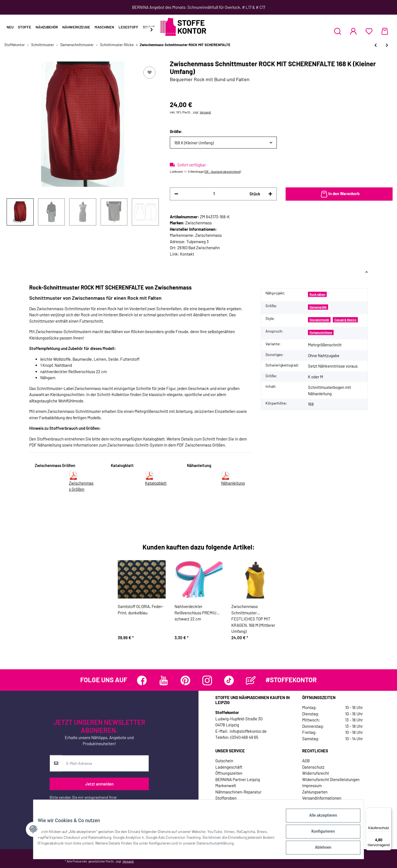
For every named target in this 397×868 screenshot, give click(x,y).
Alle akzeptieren (319, 820)
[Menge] (214, 194)
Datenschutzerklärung (68, 803)
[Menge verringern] (176, 194)
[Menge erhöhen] (270, 194)
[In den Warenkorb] (339, 194)
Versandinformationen (322, 798)
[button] (338, 31)
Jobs (220, 804)
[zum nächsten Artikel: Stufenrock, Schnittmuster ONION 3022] (387, 45)
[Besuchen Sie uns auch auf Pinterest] (185, 680)
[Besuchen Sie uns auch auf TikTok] (229, 680)
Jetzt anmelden (99, 784)
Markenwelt (226, 785)
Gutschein (224, 761)
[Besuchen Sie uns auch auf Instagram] (207, 680)
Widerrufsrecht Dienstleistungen (331, 779)
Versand (205, 112)
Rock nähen (317, 294)
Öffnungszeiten (229, 773)
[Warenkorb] (385, 31)
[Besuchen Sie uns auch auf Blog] (251, 680)
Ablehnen (319, 848)
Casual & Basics (345, 320)
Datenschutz (313, 767)
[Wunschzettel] (369, 31)
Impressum (312, 785)
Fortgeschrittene (321, 332)
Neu (10, 27)
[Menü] (388, 811)
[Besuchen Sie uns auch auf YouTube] (164, 680)
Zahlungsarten (315, 792)
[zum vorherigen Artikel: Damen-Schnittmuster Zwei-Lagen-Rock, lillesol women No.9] (376, 45)
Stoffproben (226, 798)
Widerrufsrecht (316, 773)
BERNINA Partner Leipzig (238, 779)
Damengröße (318, 307)
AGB (306, 761)
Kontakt (187, 254)
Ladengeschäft (229, 767)
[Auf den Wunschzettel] (149, 73)
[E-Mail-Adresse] (105, 763)
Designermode (319, 320)
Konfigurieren (319, 834)
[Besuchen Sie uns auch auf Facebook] (142, 680)
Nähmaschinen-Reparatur (238, 792)
